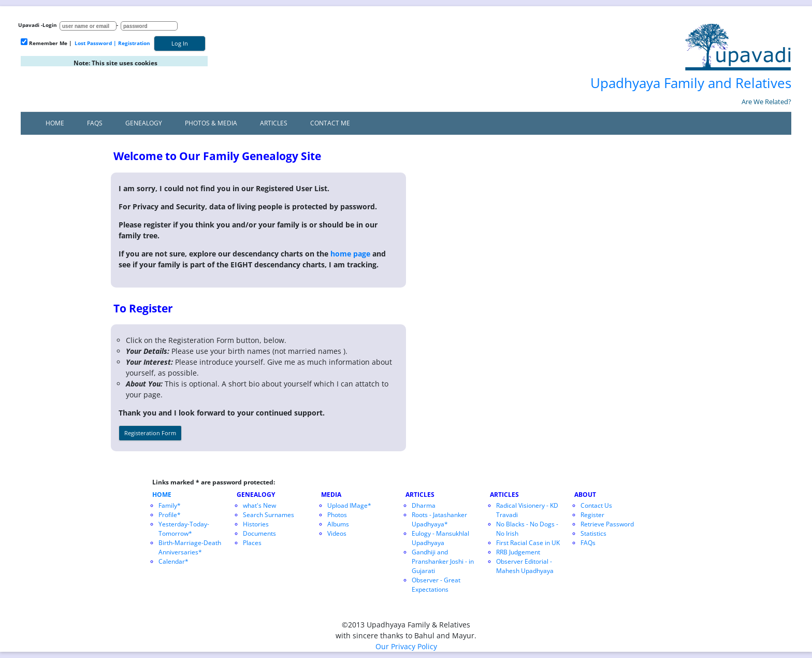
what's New (259, 505)
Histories (256, 524)
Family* (170, 505)
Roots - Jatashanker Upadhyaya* (439, 519)
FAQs (95, 123)
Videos (337, 533)
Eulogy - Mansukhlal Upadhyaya (440, 538)
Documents (259, 533)
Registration (134, 43)
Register (592, 515)
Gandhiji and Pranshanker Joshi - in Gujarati (443, 561)
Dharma (424, 505)
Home (55, 123)
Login (50, 25)
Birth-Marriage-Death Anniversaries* (190, 547)
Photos (337, 515)
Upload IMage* (349, 505)
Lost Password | (96, 43)
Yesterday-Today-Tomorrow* (184, 529)
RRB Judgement (518, 552)
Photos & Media (211, 123)
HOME (162, 495)
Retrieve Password (607, 524)
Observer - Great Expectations (436, 585)
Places (252, 543)
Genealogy (144, 123)
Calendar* (173, 561)
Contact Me (330, 123)
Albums (338, 524)
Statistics (593, 533)
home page (350, 254)
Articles (274, 123)
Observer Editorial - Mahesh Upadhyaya (525, 566)
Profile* (170, 515)
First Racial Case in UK (528, 543)
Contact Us (596, 505)
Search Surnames (269, 515)
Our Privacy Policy (406, 646)
